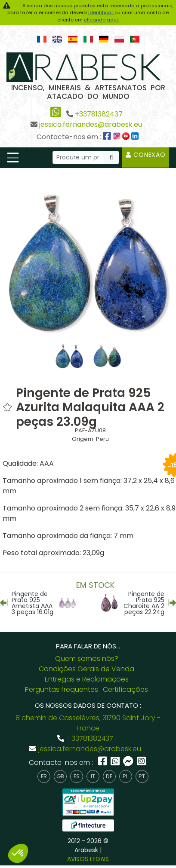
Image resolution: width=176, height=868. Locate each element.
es (77, 776)
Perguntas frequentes (62, 689)
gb (60, 776)
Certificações (125, 689)
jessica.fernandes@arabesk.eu (91, 124)
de (109, 776)
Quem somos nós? (87, 659)
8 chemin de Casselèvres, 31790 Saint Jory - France (88, 723)
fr (44, 776)
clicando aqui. (101, 20)
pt (142, 776)
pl (125, 776)
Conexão (146, 155)
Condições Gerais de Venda (86, 669)
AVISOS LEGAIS (88, 859)
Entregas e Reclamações (87, 679)
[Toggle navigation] (13, 158)
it (93, 776)
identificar (101, 12)
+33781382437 (99, 114)
